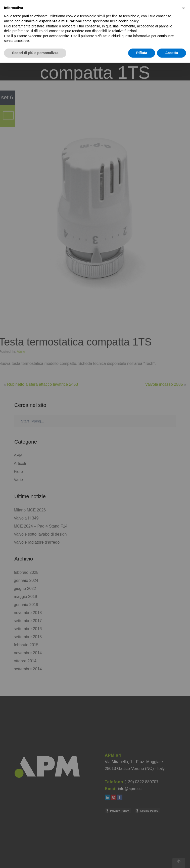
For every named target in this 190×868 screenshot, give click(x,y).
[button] (183, 8)
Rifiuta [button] (142, 53)
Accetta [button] (172, 53)
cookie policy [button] (128, 21)
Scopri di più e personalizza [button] (35, 53)
